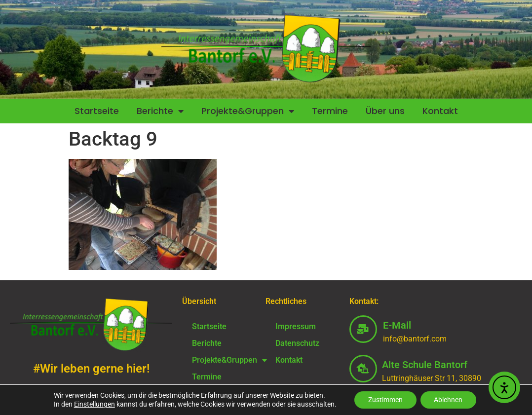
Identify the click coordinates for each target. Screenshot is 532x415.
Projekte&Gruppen (248, 111)
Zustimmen (384, 400)
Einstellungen (92, 404)
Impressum (296, 326)
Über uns (385, 111)
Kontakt (440, 111)
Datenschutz (297, 343)
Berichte (160, 111)
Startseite (97, 111)
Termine (330, 111)
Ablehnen (450, 400)
